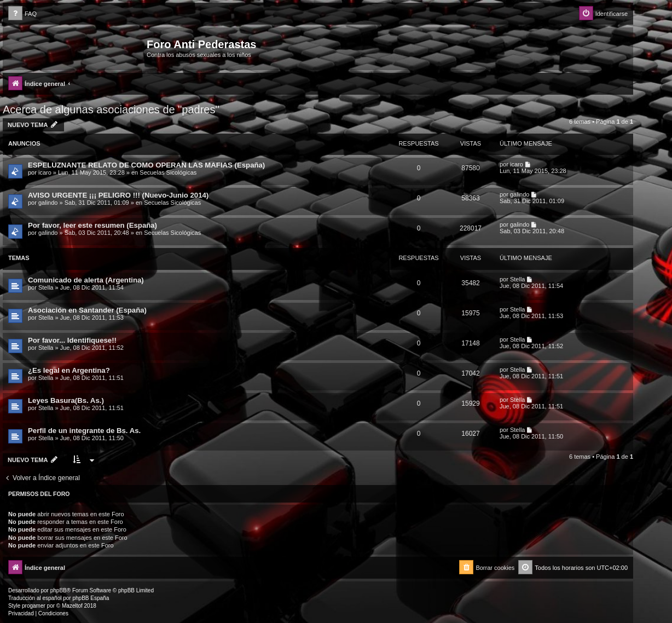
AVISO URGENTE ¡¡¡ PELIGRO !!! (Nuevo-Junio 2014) (118, 195)
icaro (45, 172)
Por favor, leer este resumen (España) (92, 225)
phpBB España (91, 598)
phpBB (59, 590)
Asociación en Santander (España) (87, 310)
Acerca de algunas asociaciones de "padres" (111, 109)
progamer (34, 606)
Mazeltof (72, 606)
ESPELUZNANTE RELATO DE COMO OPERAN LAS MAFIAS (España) (146, 165)
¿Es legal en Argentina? (69, 370)
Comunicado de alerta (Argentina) (86, 280)
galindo (48, 203)
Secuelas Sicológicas (168, 172)
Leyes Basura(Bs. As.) (66, 400)
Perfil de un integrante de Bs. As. (84, 431)
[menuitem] (22, 14)
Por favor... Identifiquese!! (72, 340)
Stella (46, 287)
